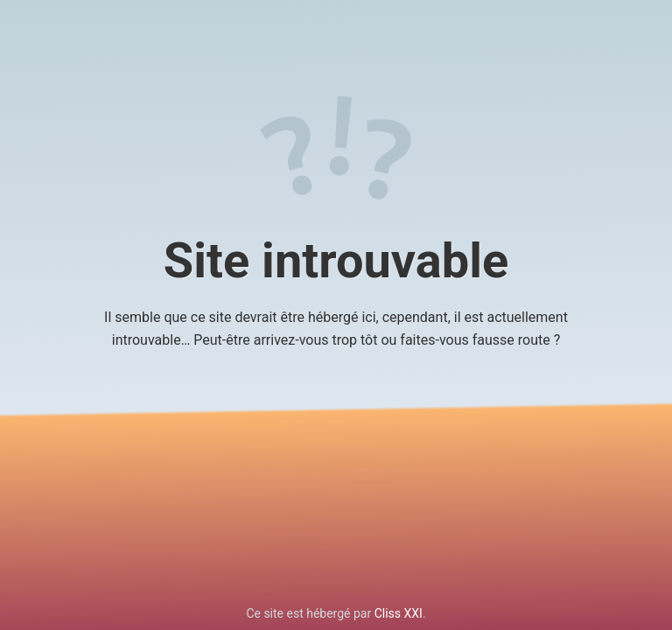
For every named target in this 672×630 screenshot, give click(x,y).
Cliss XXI (399, 613)
